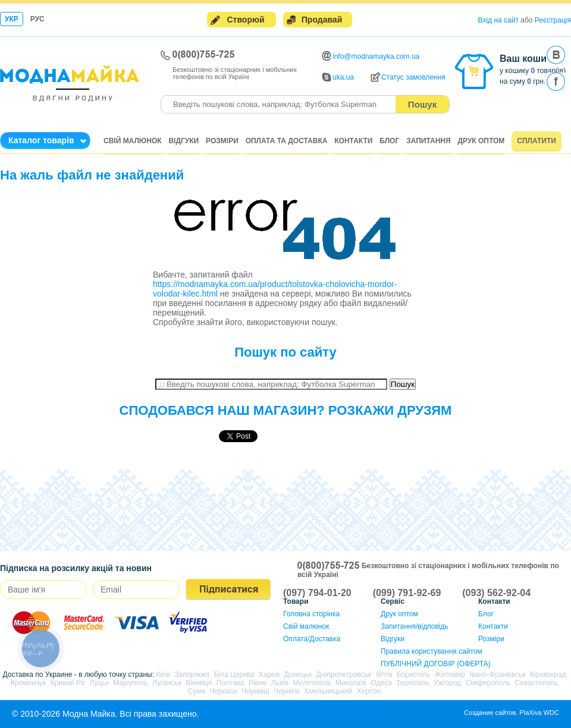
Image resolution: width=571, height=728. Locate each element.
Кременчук (28, 683)
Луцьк (99, 683)
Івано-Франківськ (497, 675)
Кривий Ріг (68, 683)
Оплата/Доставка (312, 639)
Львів (280, 683)
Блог (389, 141)
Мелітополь (312, 683)
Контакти (353, 141)
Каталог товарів (41, 140)
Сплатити (537, 141)
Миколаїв (351, 683)
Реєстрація (553, 20)
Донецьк (298, 675)
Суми (197, 691)
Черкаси (223, 691)
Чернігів (287, 691)
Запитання (428, 141)
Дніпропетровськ (344, 675)
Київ (163, 675)
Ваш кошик (525, 59)
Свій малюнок (133, 141)
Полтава (230, 683)
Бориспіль (413, 675)
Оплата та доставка (287, 141)
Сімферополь (488, 683)
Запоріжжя (192, 675)
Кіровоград (548, 675)
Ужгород (447, 683)
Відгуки (183, 141)
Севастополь (537, 683)
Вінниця (199, 683)
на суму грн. (523, 81)
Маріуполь (130, 683)
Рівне (258, 683)
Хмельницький (328, 691)
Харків (269, 675)
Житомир (449, 675)
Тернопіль (413, 683)
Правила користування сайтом (432, 651)
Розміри (222, 141)
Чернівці (255, 691)
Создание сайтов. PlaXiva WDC (512, 713)
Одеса (381, 683)
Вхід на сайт (498, 20)
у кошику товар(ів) (533, 71)
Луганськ (167, 683)
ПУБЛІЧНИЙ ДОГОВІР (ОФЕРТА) (436, 664)
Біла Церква (234, 675)
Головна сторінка (311, 614)
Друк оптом (481, 141)
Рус (37, 19)
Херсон (369, 691)
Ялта (384, 675)
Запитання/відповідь (415, 626)
